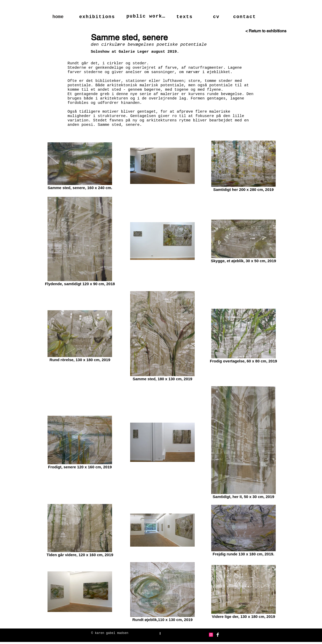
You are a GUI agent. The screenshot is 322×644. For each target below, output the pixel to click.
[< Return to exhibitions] (257, 31)
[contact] (245, 17)
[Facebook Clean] (218, 635)
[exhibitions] (98, 17)
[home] (58, 17)
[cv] (217, 17)
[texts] (185, 17)
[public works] (146, 16)
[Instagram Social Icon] (211, 635)
